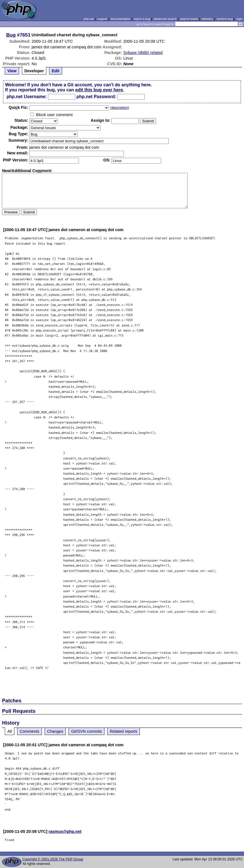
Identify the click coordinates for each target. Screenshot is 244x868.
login (239, 19)
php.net (89, 19)
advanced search (165, 19)
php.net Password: (96, 97)
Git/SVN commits (86, 731)
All (10, 731)
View (12, 71)
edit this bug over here (99, 90)
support (102, 19)
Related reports (124, 731)
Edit (55, 71)
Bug (11, 35)
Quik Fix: (19, 107)
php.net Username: (27, 97)
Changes (55, 731)
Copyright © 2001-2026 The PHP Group (53, 859)
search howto (189, 19)
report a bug (142, 19)
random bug (225, 19)
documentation (121, 19)
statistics (207, 19)
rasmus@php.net (65, 831)
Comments (29, 731)
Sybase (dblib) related (143, 53)
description (119, 108)
